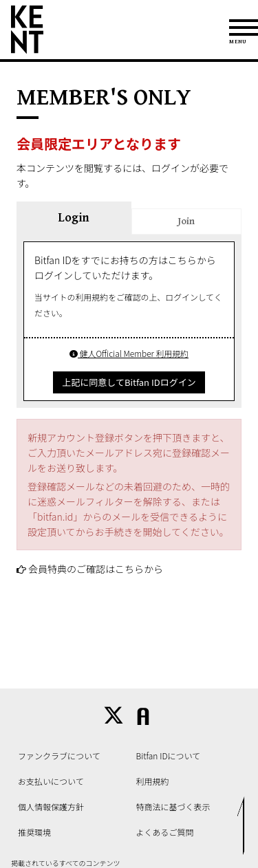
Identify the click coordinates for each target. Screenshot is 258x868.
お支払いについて (51, 781)
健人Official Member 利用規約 (129, 353)
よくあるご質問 (165, 832)
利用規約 (153, 781)
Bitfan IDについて (169, 756)
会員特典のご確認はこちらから (96, 569)
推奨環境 (34, 832)
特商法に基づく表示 (173, 806)
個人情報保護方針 (51, 806)
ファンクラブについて (59, 756)
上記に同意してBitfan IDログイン (129, 382)
